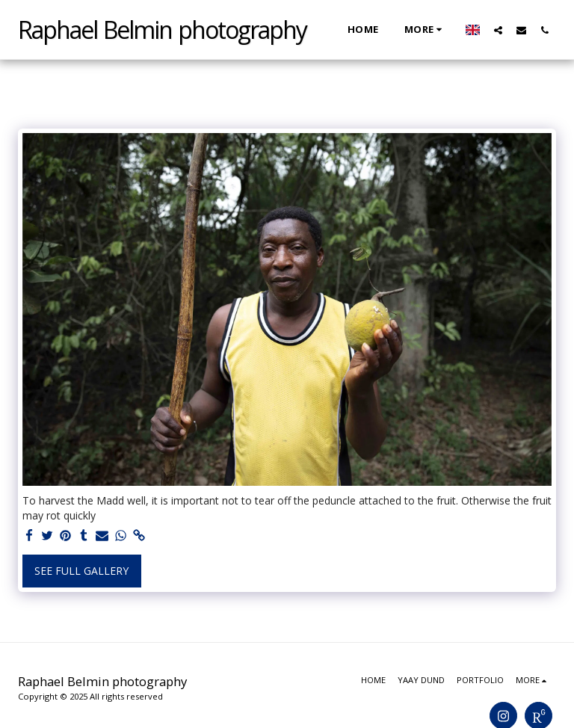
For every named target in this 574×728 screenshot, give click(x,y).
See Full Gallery (81, 571)
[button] (498, 30)
